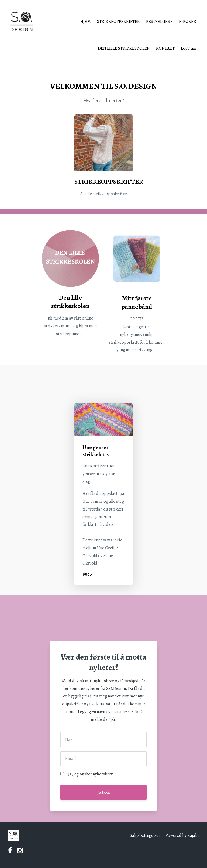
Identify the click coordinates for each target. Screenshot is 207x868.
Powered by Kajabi (182, 835)
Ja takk (103, 792)
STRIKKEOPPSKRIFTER (118, 22)
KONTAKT (165, 48)
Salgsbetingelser (145, 835)
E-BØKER (188, 22)
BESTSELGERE (159, 22)
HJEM (86, 22)
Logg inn (189, 48)
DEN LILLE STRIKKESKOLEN (124, 48)
